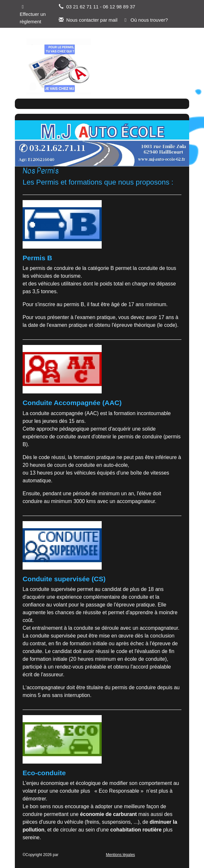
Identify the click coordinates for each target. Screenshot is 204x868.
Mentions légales (120, 855)
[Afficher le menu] (169, 66)
